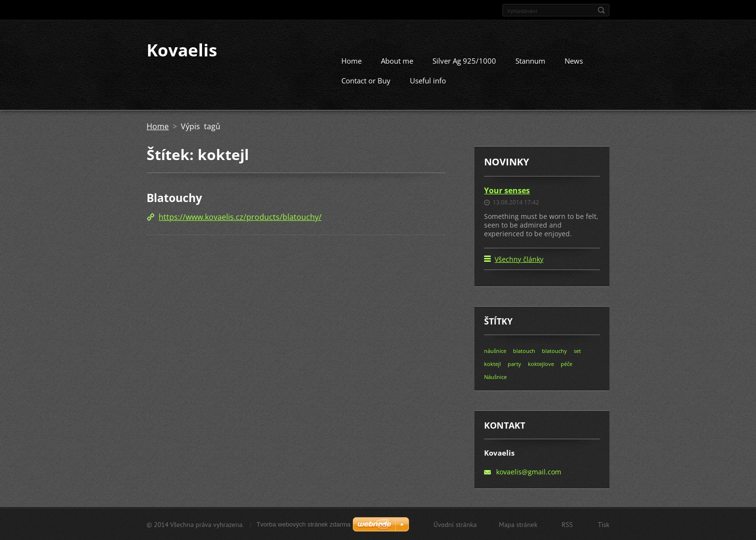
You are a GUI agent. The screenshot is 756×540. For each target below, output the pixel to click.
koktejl (493, 363)
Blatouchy (174, 197)
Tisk (604, 524)
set (577, 350)
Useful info (428, 80)
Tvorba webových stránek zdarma (304, 524)
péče (567, 363)
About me (397, 60)
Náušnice (495, 376)
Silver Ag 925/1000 (464, 60)
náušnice (495, 350)
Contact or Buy (366, 80)
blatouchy (554, 350)
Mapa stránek (518, 524)
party (514, 363)
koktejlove (541, 363)
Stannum (530, 60)
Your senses (507, 190)
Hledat (601, 10)
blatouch (524, 350)
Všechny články (519, 259)
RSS (567, 524)
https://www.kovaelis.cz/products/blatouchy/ (240, 216)
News (574, 60)
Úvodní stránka (455, 524)
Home (351, 60)
